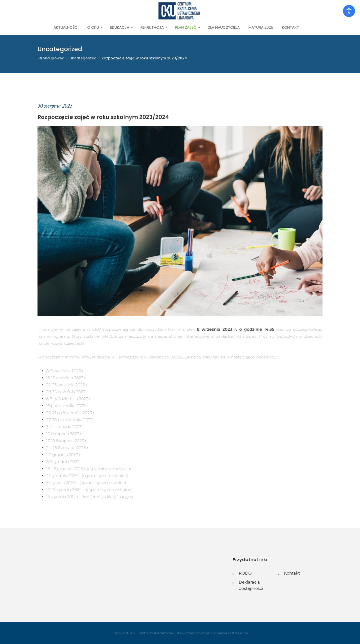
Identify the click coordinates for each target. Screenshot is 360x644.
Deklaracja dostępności (251, 585)
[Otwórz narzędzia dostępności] (349, 11)
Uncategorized (83, 58)
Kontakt (290, 27)
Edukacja (120, 27)
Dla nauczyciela (224, 27)
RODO (245, 573)
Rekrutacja (152, 27)
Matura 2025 (261, 27)
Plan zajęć (186, 27)
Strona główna (51, 58)
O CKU (93, 27)
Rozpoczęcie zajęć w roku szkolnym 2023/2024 (144, 58)
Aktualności (66, 27)
